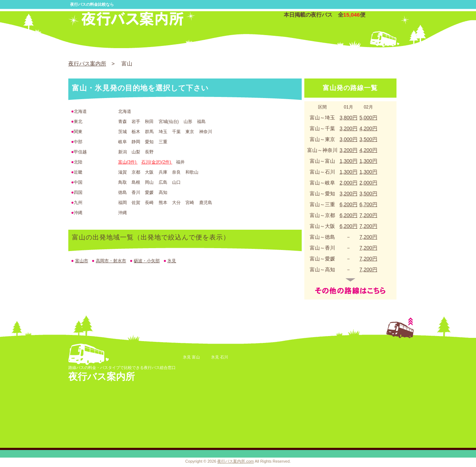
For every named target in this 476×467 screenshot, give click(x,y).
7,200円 (368, 215)
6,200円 (349, 204)
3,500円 (368, 139)
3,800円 (349, 118)
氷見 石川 (220, 357)
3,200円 (349, 128)
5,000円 (368, 118)
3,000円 (349, 139)
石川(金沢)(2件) (157, 162)
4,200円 (368, 128)
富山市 (82, 261)
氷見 (172, 261)
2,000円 (349, 183)
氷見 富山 (191, 357)
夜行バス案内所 (87, 63)
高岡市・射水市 (111, 261)
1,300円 (349, 161)
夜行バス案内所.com (235, 461)
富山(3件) (128, 162)
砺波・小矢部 (147, 261)
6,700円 (368, 204)
